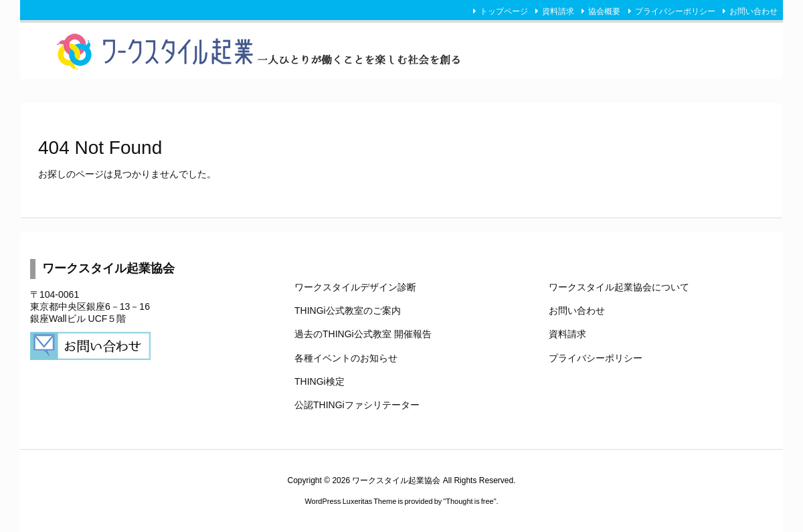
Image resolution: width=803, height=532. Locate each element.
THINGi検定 (320, 381)
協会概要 (604, 11)
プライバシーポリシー (675, 11)
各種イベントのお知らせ (346, 358)
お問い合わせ (753, 11)
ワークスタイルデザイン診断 (355, 287)
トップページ (504, 11)
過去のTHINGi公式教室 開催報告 (363, 334)
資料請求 (558, 11)
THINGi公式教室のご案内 (348, 311)
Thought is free (469, 501)
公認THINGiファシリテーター (357, 405)
